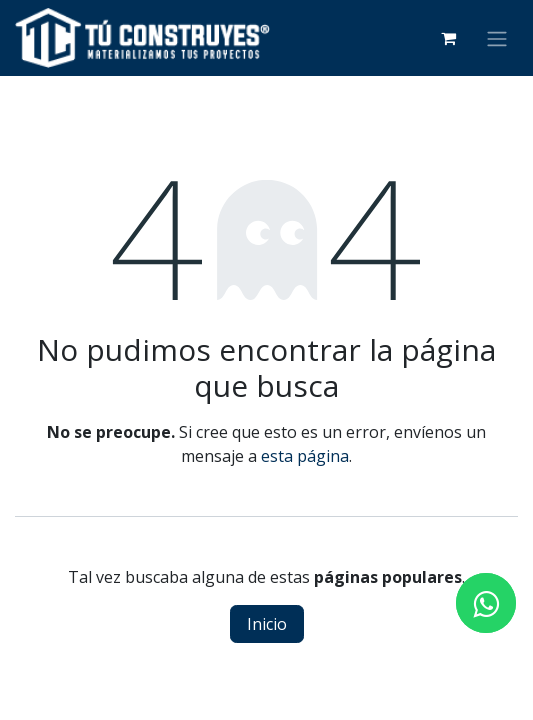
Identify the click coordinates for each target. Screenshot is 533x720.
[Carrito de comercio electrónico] (448, 38)
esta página (305, 456)
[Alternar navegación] (497, 38)
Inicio (267, 624)
